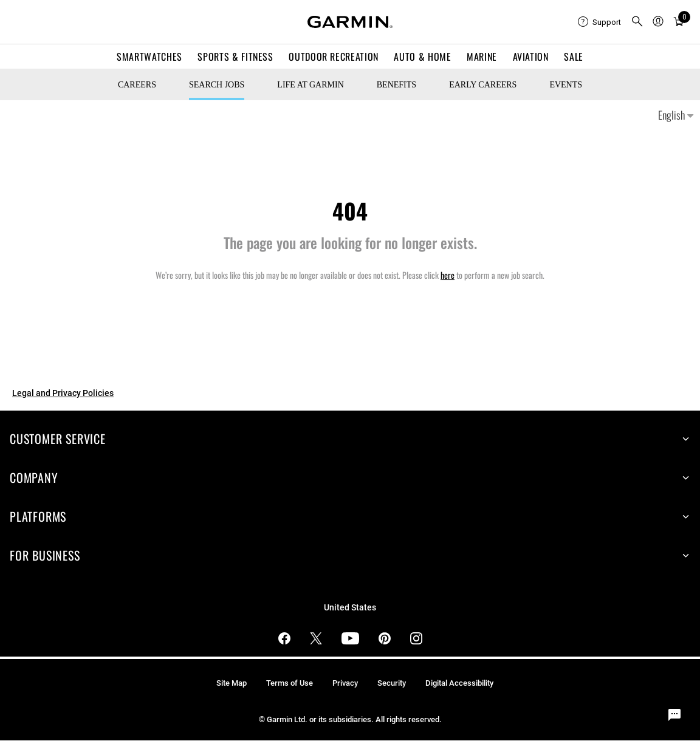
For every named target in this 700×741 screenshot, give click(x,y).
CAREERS (137, 85)
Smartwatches (149, 56)
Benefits (396, 85)
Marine (482, 56)
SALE (574, 56)
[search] (637, 22)
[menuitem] (599, 22)
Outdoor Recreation (334, 56)
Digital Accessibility (459, 683)
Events (566, 85)
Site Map (232, 683)
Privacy (345, 683)
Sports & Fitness (235, 56)
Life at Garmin (310, 85)
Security (392, 683)
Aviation (531, 56)
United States (350, 608)
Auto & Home (422, 56)
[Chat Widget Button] (674, 715)
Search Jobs (217, 85)
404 (350, 210)
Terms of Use (290, 683)
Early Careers (483, 85)
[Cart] (679, 22)
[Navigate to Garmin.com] (350, 22)
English (676, 115)
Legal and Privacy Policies (63, 393)
